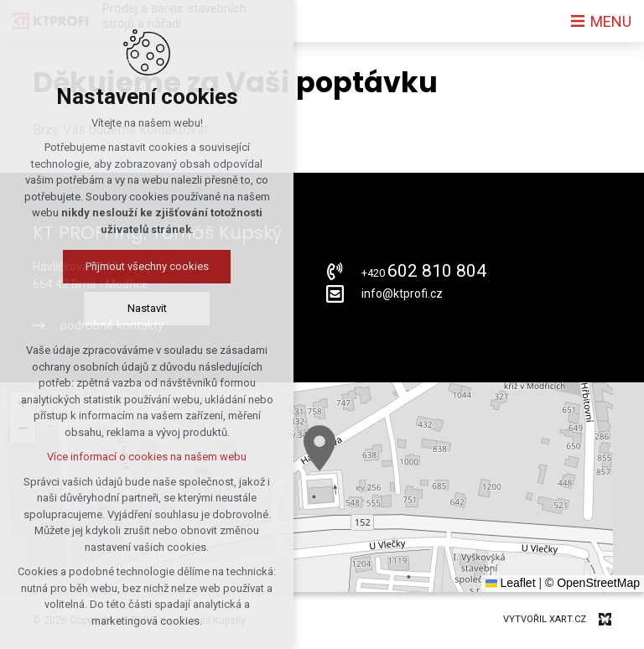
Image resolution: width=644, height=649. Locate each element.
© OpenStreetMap (592, 583)
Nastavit (147, 308)
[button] (319, 448)
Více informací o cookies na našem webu (147, 457)
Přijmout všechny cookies (147, 266)
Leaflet (511, 583)
